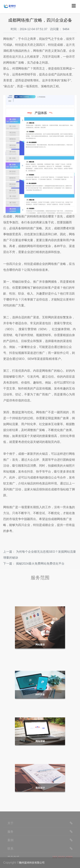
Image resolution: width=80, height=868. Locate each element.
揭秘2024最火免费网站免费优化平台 (40, 563)
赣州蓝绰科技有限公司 (32, 863)
